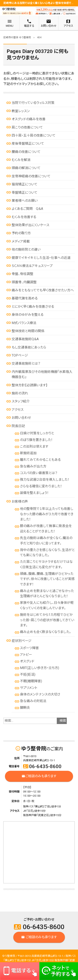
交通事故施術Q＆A (25, 339)
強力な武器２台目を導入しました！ (45, 480)
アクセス (18, 410)
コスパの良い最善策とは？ (39, 473)
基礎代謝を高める (25, 298)
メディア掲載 (21, 241)
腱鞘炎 (25, 708)
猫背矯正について (25, 184)
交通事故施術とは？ (26, 363)
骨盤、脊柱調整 (22, 274)
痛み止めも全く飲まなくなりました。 (45, 632)
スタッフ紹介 (21, 401)
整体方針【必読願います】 (30, 385)
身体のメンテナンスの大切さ (40, 694)
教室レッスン (21, 111)
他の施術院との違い (26, 249)
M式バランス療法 (24, 323)
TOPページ (20, 355)
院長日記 (18, 426)
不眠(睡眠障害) (31, 681)
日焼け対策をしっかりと (37, 433)
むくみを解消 (21, 160)
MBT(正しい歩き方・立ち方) (40, 668)
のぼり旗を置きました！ (36, 440)
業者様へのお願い (25, 201)
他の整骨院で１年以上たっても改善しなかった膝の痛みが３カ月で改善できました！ (47, 514)
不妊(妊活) (28, 674)
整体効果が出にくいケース (30, 225)
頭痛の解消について (26, 168)
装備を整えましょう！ (34, 493)
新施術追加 (28, 453)
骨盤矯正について (25, 193)
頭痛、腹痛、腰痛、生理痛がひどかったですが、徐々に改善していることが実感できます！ (47, 579)
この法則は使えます (34, 446)
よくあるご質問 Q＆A (27, 209)
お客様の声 (20, 501)
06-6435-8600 (42, 766)
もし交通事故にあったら (29, 347)
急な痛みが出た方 (33, 466)
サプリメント (29, 688)
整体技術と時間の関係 (28, 331)
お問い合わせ (21, 418)
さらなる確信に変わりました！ (41, 486)
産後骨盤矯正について (28, 144)
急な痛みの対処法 (33, 701)
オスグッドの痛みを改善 (29, 119)
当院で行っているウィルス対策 (33, 103)
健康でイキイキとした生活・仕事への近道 (41, 258)
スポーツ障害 (29, 648)
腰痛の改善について (26, 152)
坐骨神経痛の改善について (31, 176)
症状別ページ (22, 641)
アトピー (26, 655)
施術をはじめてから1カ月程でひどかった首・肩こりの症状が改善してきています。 (47, 620)
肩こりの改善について (27, 127)
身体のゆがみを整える (28, 315)
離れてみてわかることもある (40, 460)
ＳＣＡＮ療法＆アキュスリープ (32, 266)
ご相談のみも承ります (39, 776)
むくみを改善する (24, 217)
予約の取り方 (21, 233)
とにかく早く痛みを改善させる (33, 307)
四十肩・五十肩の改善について (34, 135)
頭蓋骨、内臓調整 (24, 282)
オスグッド (27, 661)
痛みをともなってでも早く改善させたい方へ (43, 290)
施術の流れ (20, 393)
